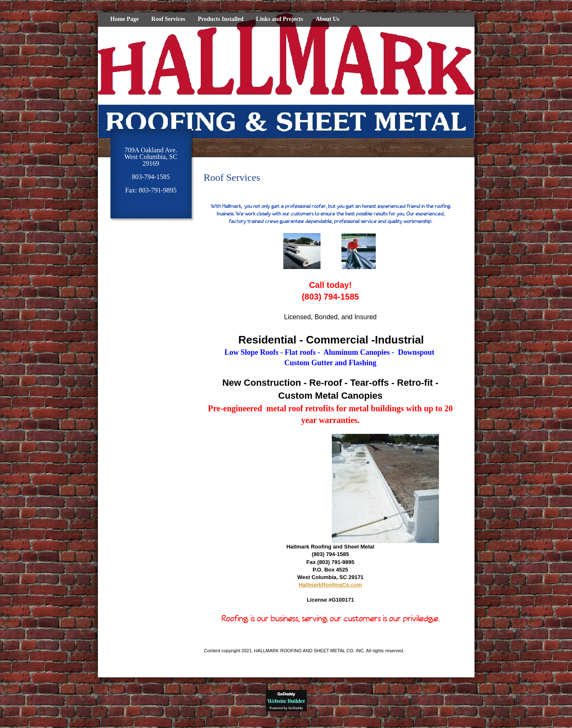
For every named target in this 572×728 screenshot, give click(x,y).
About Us (327, 19)
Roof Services (168, 19)
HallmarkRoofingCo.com (331, 585)
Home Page (125, 19)
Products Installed (221, 19)
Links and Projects (280, 19)
